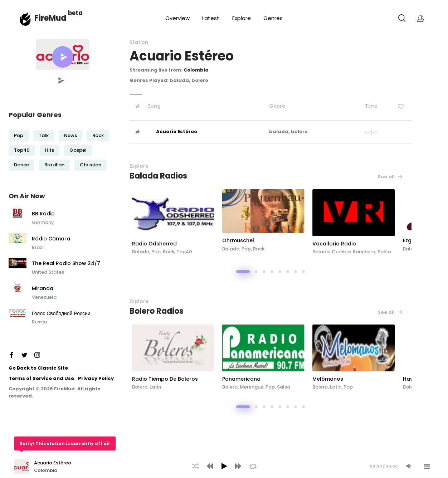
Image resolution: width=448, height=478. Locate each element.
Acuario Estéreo (177, 131)
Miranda (43, 289)
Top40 (22, 150)
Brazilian (54, 165)
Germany (43, 222)
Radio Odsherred (184, 244)
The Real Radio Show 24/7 (66, 264)
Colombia (196, 70)
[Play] (224, 466)
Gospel (78, 150)
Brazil (38, 247)
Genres (273, 18)
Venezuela (44, 297)
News (70, 135)
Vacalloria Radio (377, 244)
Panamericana (277, 379)
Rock (98, 135)
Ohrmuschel (274, 240)
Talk (44, 135)
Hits (50, 150)
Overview (177, 18)
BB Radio (43, 214)
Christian (91, 165)
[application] (224, 465)
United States (48, 272)
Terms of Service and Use (41, 378)
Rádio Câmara (51, 239)
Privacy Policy (96, 378)
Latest (211, 18)
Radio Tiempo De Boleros (195, 379)
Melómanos (370, 379)
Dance (21, 165)
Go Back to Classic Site (38, 368)
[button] (63, 57)
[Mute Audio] (409, 466)
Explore (242, 18)
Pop (19, 135)
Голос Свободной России (61, 314)
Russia (39, 322)
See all (390, 177)
